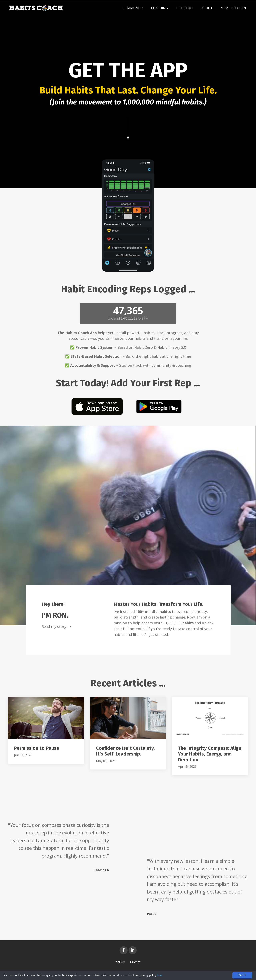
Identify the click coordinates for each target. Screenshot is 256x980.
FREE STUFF (185, 8)
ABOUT (207, 8)
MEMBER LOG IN (233, 8)
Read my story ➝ (56, 627)
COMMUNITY (133, 8)
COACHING (159, 8)
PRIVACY (135, 962)
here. (160, 975)
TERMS (120, 962)
